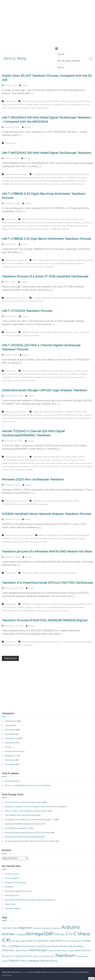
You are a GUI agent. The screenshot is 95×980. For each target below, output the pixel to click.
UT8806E (65, 229)
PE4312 (12, 105)
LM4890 (6, 463)
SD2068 (6, 184)
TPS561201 (70, 418)
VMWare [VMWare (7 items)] (24, 961)
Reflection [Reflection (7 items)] (86, 951)
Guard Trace (48, 263)
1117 (24, 219)
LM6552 (74, 374)
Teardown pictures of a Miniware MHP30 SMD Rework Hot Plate (47, 552)
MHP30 (54, 573)
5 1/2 (51, 219)
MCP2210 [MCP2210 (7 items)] (24, 946)
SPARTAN (47, 418)
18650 (42, 535)
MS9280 (36, 642)
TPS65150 (29, 470)
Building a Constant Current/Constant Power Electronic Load (33, 807)
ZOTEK (16, 301)
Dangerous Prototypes (15, 882)
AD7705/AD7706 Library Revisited (21, 815)
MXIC (4, 418)
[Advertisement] (47, 22)
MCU (44, 607)
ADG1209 (88, 260)
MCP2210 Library (13, 781)
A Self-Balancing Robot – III (17, 828)
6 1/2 (62, 219)
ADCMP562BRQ (56, 371)
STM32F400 (7, 645)
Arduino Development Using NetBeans (23, 837)
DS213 (64, 501)
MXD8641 (74, 539)
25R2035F (38, 412)
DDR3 (5, 415)
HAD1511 (37, 607)
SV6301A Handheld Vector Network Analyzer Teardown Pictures (46, 514)
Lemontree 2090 (76, 460)
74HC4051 (38, 501)
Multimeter (83, 226)
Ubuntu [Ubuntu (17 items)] (14, 961)
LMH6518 (71, 178)
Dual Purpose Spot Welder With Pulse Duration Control (30, 841)
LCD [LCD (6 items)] (8, 946)
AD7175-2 (43, 223)
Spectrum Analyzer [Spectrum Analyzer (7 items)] (42, 956)
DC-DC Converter (51, 604)
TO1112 (41, 466)
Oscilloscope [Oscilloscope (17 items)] (38, 950)
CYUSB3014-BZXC (73, 412)
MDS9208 (27, 642)
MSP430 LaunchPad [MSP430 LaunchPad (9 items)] (47, 946)
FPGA (67, 374)
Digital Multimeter (33, 263)
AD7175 (34, 223)
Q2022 (83, 539)
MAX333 (61, 226)
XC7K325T (75, 184)
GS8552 (36, 573)
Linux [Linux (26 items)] (15, 946)
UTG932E (17, 335)
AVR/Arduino (11, 721)
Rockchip (82, 181)
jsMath (91, 978)
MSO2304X (31, 181)
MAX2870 (35, 539)
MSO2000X (20, 181)
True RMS (34, 267)
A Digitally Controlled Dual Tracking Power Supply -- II (30, 819)
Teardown (39, 229)
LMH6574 (82, 374)
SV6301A (6, 542)
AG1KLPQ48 (55, 501)
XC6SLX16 (65, 184)
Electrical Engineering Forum (18, 891)
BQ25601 (38, 604)
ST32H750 (20, 229)
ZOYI (22, 301)
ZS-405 (24, 108)
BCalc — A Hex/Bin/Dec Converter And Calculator (28, 785)
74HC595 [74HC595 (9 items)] (6, 928)
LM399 (54, 226)
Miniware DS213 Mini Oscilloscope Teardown (33, 480)
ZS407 (46, 108)
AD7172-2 (25, 223)
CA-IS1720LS (32, 226)
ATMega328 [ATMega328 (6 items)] (20, 935)
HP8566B (65, 101)
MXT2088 (32, 504)
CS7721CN (6, 460)
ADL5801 (49, 535)
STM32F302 (58, 105)
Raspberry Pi (11, 756)
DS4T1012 (82, 604)
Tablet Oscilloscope (11, 466)
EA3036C (74, 535)
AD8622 (60, 223)
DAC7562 (12, 374)
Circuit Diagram (12, 878)
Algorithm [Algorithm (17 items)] (26, 928)
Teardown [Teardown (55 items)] (65, 955)
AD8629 (68, 223)
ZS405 (39, 108)
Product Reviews (24, 535)
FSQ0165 (34, 332)
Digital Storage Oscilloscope (27, 178)
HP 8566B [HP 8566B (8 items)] (86, 941)
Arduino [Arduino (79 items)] (71, 927)
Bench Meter (19, 226)
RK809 (73, 181)
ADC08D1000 (49, 174)
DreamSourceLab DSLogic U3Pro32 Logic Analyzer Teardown (45, 390)
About (61, 67)
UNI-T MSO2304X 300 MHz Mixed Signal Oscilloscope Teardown (47, 153)
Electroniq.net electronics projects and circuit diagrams (30, 900)
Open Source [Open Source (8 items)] (22, 950)
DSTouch (6, 607)
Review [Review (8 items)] (5, 956)
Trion (26, 267)
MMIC (4, 105)
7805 (68, 219)
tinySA (67, 105)
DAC (4, 374)
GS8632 (29, 607)
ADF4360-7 (58, 412)
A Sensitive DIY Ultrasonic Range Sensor (23, 802)
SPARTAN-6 (16, 184)
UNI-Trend (55, 184)
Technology (10, 764)
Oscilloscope (55, 181)
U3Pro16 (79, 418)
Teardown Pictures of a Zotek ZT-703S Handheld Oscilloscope (45, 276)
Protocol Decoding (33, 418)
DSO (43, 178)
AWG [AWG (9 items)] (63, 934)
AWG (74, 457)
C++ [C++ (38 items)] (69, 934)
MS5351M (52, 539)
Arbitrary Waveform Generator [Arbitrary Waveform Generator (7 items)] (47, 928)
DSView (51, 415)
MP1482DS (71, 226)
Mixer (88, 101)
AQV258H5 (7, 226)
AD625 (74, 219)
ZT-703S (38, 301)
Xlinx (83, 184)
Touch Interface (17, 470)
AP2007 (58, 535)
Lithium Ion (18, 539)
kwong (25, 85)
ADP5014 (61, 174)
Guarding (59, 263)
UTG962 (26, 335)
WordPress (7, 975)
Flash (61, 972)
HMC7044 (51, 178)
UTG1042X (7, 335)
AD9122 (26, 332)
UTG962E (35, 335)
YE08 (33, 381)
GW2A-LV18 (44, 332)
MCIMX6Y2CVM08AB (31, 377)
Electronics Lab (12, 895)
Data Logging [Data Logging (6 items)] (21, 941)
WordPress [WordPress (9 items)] (52, 961)
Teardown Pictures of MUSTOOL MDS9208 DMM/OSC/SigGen (45, 620)
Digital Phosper (24, 374)
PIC (7, 747)
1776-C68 (37, 260)
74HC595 (37, 174)
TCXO (25, 184)
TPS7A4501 (59, 377)
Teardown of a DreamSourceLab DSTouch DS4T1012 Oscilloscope (47, 583)
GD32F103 (27, 573)
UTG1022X (84, 332)
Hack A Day (10, 904)
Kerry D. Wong (16, 58)
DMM (33, 460)
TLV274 (34, 466)
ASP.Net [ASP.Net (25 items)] (8, 934)
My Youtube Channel (69, 61)
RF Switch (20, 105)
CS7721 (81, 457)
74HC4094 (27, 371)
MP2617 (44, 539)
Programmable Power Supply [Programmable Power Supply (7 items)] (60, 951)
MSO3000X (43, 181)
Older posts (10, 658)
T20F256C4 (7, 267)
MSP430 (15, 463)
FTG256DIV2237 (69, 415)
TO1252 (89, 466)
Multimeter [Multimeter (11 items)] (8, 950)
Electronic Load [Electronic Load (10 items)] (46, 941)
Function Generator (42, 298)
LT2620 (17, 377)
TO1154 (55, 466)
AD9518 (44, 371)
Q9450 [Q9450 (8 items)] (78, 950)
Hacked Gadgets (13, 908)
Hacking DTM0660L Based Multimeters (23, 824)
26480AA (48, 412)
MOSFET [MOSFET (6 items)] (32, 946)
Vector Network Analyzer (30, 542)
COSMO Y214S (81, 371)
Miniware (22, 504)
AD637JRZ (7, 223)
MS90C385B (63, 539)
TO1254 (5, 470)
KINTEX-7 (61, 178)
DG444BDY (44, 226)
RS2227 (71, 463)
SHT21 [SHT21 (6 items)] (12, 956)
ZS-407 (31, 108)
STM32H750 (56, 332)
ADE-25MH (27, 101)
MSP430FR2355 (27, 463)
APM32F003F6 (73, 174)
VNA (45, 542)
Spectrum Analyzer (43, 105)
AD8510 (52, 223)
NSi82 (4, 229)
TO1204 (71, 466)
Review (63, 607)
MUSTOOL (58, 642)
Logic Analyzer (84, 415)
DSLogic (30, 415)
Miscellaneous (11, 738)
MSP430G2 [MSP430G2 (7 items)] (63, 946)
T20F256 (30, 229)
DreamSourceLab (17, 415)
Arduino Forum (12, 874)
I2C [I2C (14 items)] (4, 946)
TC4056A (18, 645)
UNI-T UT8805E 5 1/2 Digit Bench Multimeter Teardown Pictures (46, 239)
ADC (46, 501)
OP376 (11, 229)
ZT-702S (30, 301)
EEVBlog (9, 887)
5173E (57, 219)
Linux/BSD (10, 734)
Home (61, 54)
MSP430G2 (10, 743)
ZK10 (17, 108)
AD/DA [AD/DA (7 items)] (15, 928)
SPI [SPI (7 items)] (53, 956)
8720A (36, 371)
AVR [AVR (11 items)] (57, 934)
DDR (85, 412)
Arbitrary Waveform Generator (57, 457)
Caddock (19, 263)
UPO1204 (25, 381)
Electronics (11, 101)
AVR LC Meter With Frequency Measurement (26, 811)
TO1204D (80, 466)
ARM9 (66, 535)
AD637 (81, 219)
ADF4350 (37, 101)
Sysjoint (14, 542)
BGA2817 (47, 101)
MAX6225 (79, 263)
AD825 (63, 260)
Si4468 (29, 105)
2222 (28, 219)
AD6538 (16, 223)
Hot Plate (45, 573)
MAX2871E (80, 101)
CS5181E (56, 101)
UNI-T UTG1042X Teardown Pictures (27, 311)
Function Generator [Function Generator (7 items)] (71, 941)
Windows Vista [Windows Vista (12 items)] (37, 961)
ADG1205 (86, 223)
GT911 (65, 460)
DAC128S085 (8, 178)
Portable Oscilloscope (57, 463)
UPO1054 (6, 381)
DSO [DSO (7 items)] (35, 941)
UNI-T (46, 184)
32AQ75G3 (43, 219)
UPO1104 (16, 381)
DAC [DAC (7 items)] (13, 941)
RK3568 (65, 181)
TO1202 (63, 466)
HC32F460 (7, 539)
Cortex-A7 (69, 371)
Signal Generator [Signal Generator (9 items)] (24, 956)
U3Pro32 (88, 418)
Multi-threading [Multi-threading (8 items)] (76, 946)
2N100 (34, 219)
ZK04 (11, 108)
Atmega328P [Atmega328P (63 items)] (40, 934)
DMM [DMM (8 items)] (30, 941)
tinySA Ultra (77, 105)
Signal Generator (83, 463)
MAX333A (69, 263)
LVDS (26, 539)
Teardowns (22, 174)
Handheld (57, 298)
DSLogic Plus (40, 415)
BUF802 (85, 174)
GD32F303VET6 (9, 504)
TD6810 (39, 611)
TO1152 (48, 466)
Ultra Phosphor (36, 184)
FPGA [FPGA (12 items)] (59, 941)
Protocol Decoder (16, 418)
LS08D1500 (7, 377)
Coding (8, 725)
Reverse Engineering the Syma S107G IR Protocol (28, 832)
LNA (72, 101)
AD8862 (77, 223)
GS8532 (21, 607)
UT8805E (55, 229)
